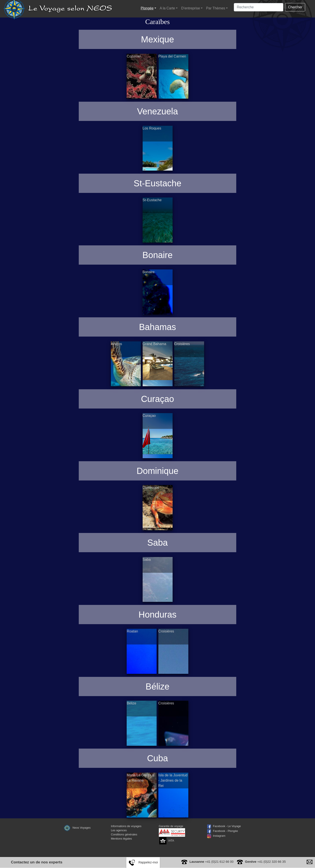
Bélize (158, 686)
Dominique (157, 471)
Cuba (157, 758)
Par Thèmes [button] (216, 8)
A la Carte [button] (167, 8)
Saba (157, 543)
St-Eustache (157, 183)
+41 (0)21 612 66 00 (211, 862)
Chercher (295, 7)
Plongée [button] (147, 8)
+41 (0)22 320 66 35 (265, 862)
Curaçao (157, 399)
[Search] (259, 7)
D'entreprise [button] (191, 8)
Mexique (157, 39)
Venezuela (158, 111)
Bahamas (158, 327)
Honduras (157, 615)
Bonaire (157, 255)
